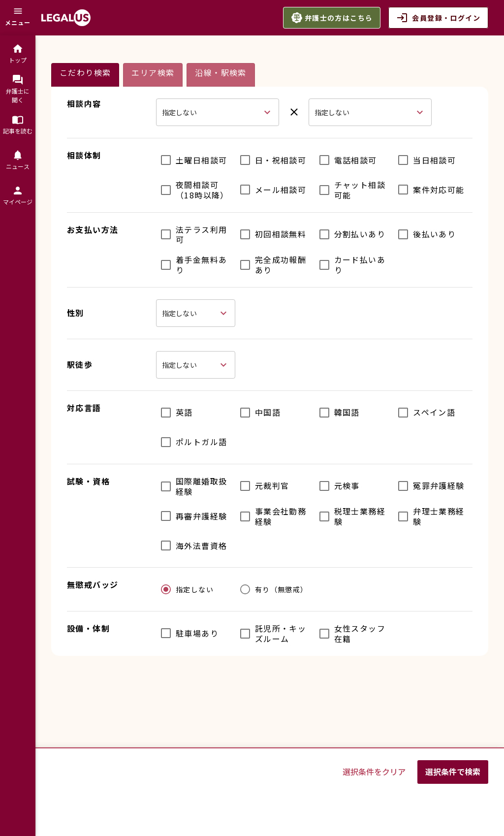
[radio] (185, 589)
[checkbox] (191, 160)
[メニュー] (18, 18)
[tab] (85, 75)
